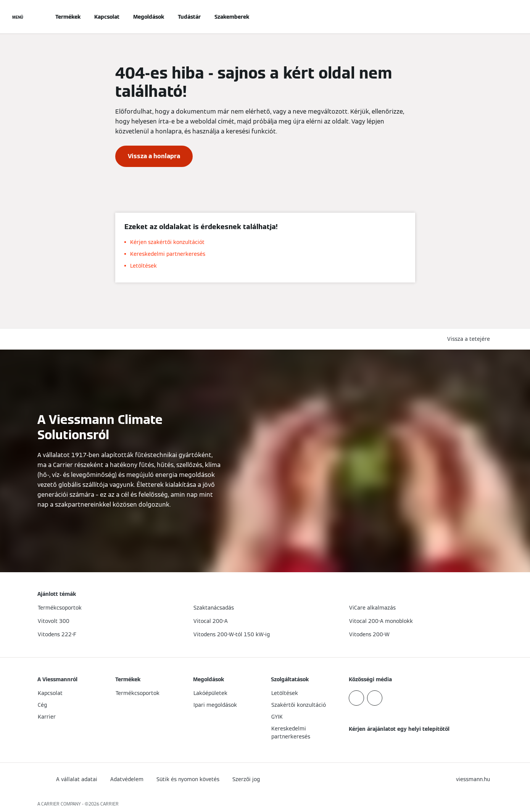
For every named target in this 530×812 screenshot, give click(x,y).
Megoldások (149, 17)
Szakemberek (232, 17)
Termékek (68, 17)
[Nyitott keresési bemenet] (489, 17)
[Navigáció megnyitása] (18, 17)
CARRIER (110, 804)
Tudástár (189, 17)
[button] (470, 339)
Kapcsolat (107, 17)
